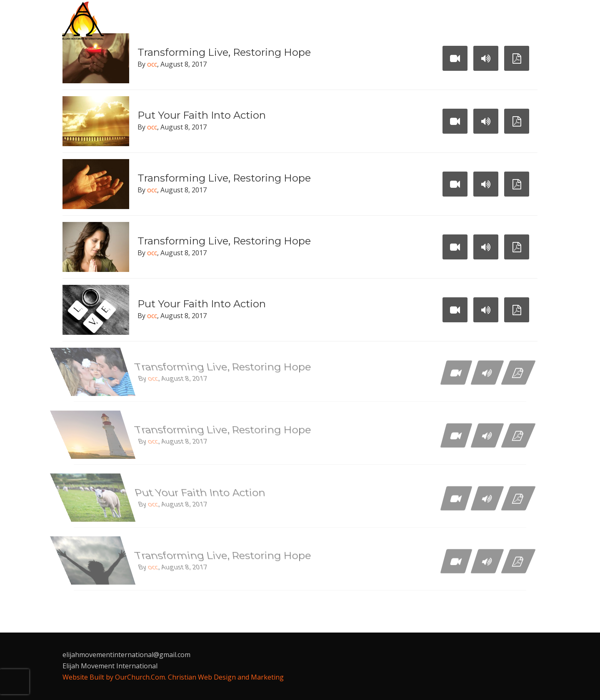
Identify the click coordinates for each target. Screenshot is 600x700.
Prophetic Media (472, 21)
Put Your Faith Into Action (202, 115)
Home (200, 21)
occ (152, 64)
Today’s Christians (394, 21)
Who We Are (244, 21)
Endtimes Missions (312, 21)
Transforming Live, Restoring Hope (224, 178)
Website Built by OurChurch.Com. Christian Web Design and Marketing (173, 677)
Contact (206, 45)
